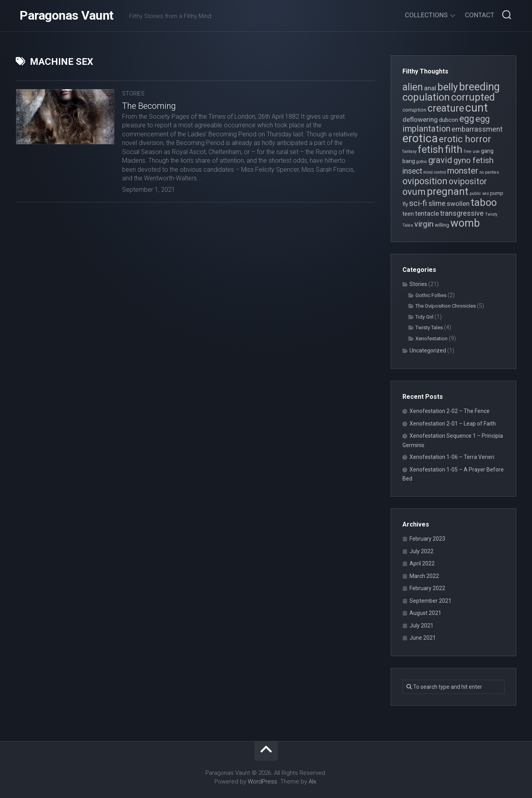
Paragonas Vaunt (67, 16)
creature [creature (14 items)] (446, 108)
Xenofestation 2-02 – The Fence (450, 411)
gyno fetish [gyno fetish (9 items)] (473, 160)
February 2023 (427, 539)
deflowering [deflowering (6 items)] (420, 119)
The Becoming (149, 106)
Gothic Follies (431, 295)
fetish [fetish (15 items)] (431, 149)
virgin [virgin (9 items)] (424, 224)
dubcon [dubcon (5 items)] (449, 120)
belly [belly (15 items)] (448, 87)
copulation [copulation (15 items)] (426, 97)
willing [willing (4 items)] (442, 225)
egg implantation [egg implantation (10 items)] (446, 124)
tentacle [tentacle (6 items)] (427, 213)
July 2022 (421, 551)
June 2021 (423, 638)
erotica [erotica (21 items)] (420, 138)
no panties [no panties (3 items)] (489, 172)
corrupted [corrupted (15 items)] (473, 97)
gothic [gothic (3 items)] (422, 162)
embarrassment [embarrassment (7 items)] (477, 129)
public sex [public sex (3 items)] (479, 194)
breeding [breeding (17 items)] (479, 87)
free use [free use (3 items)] (472, 151)
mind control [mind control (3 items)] (435, 172)
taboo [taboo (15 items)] (484, 202)
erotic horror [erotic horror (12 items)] (465, 139)
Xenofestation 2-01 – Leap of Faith (453, 424)
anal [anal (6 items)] (430, 88)
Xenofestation (431, 338)
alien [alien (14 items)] (413, 87)
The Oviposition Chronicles (446, 306)
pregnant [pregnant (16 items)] (448, 191)
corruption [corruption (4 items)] (414, 110)
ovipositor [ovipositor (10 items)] (468, 181)
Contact (480, 15)
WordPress (262, 781)
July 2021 (421, 626)
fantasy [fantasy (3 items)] (410, 151)
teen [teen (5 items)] (408, 214)
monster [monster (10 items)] (463, 171)
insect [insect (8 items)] (412, 171)
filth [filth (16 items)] (454, 149)
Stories (133, 94)
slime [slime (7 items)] (437, 203)
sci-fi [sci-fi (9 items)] (418, 203)
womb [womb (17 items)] (465, 223)
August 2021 (425, 613)
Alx (312, 781)
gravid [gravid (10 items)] (440, 160)
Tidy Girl (424, 317)
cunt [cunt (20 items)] (477, 108)
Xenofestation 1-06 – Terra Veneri (452, 457)
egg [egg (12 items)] (467, 119)
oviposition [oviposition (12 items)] (425, 181)
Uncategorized (428, 350)
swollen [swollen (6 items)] (458, 204)
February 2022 (427, 588)
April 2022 (422, 563)
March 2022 (424, 576)
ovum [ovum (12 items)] (414, 192)
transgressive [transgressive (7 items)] (462, 213)
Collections (426, 15)
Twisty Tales (429, 327)
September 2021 (431, 601)
